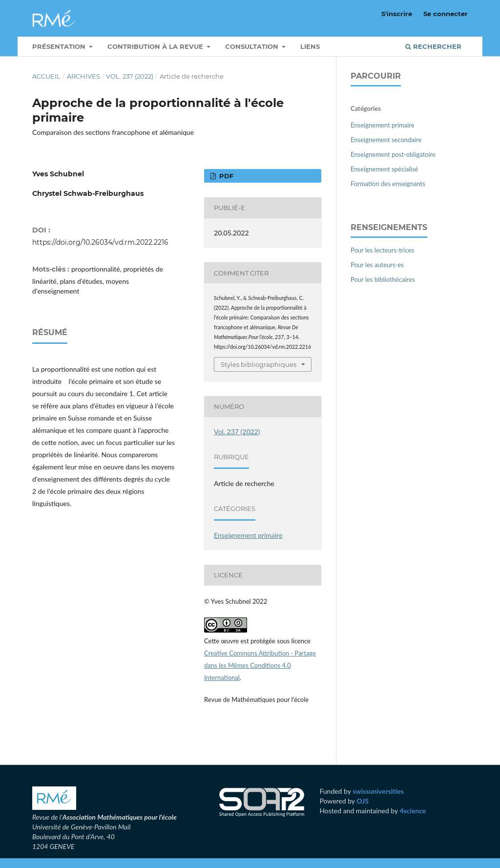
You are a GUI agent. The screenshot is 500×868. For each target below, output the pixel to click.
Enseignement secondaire (386, 140)
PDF (225, 176)
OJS (363, 801)
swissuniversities (378, 791)
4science (413, 811)
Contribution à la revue (156, 46)
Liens (310, 46)
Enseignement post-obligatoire (393, 154)
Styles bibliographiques (259, 364)
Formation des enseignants (388, 184)
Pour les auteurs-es (377, 265)
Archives (83, 76)
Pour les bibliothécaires (383, 279)
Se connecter (446, 14)
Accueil (46, 76)
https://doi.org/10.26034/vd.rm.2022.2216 (100, 242)
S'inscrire (397, 14)
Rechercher (433, 46)
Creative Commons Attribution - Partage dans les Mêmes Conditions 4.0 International (260, 665)
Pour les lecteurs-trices (382, 250)
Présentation (60, 46)
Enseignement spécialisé (384, 169)
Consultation (253, 46)
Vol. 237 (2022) (130, 76)
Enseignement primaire (248, 535)
